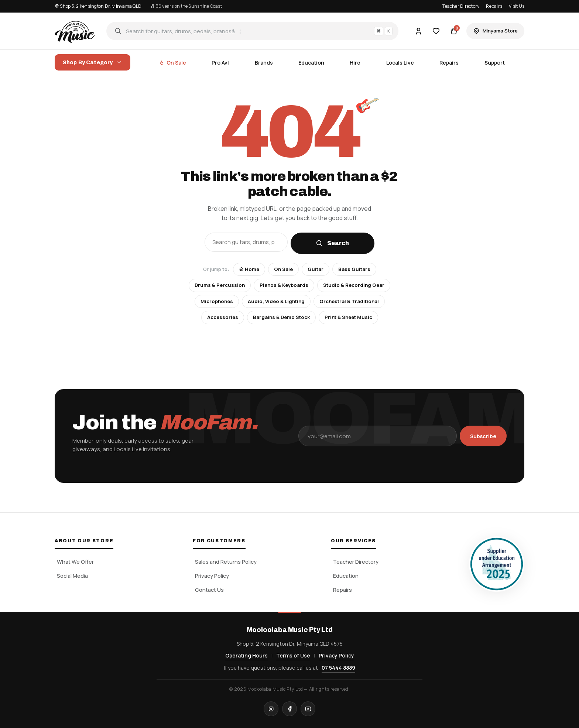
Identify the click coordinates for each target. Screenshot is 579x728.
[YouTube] (308, 709)
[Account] (418, 31)
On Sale (173, 63)
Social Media (72, 576)
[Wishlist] (436, 31)
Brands (264, 63)
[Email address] (378, 436)
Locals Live (400, 63)
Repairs (494, 6)
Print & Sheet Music (348, 317)
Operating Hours (246, 655)
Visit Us (517, 6)
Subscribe (483, 436)
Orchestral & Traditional (349, 301)
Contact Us (209, 590)
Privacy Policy (212, 576)
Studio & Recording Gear (354, 285)
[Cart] (454, 31)
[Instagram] (271, 709)
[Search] (252, 31)
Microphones (217, 301)
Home (249, 269)
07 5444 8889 (338, 668)
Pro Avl (220, 63)
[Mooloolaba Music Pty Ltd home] (75, 31)
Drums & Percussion (220, 285)
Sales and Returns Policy (226, 562)
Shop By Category (92, 62)
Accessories (223, 317)
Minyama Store (495, 31)
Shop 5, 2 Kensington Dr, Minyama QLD (98, 6)
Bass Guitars (354, 269)
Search (332, 243)
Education (311, 63)
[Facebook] (289, 709)
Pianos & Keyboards (284, 285)
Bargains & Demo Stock (281, 317)
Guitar (316, 269)
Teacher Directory (461, 6)
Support (495, 63)
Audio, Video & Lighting (276, 301)
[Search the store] (246, 242)
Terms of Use (293, 655)
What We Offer (75, 562)
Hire (355, 63)
